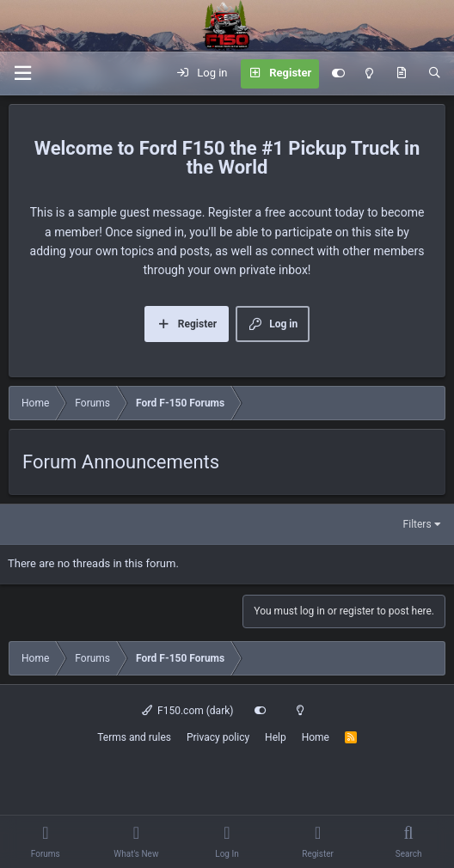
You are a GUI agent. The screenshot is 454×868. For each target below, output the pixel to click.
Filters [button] (417, 524)
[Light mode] (369, 74)
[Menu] (22, 73)
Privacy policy (218, 737)
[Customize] (338, 74)
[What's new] (401, 74)
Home (316, 737)
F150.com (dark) (188, 711)
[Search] (435, 74)
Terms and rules (134, 737)
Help (276, 737)
